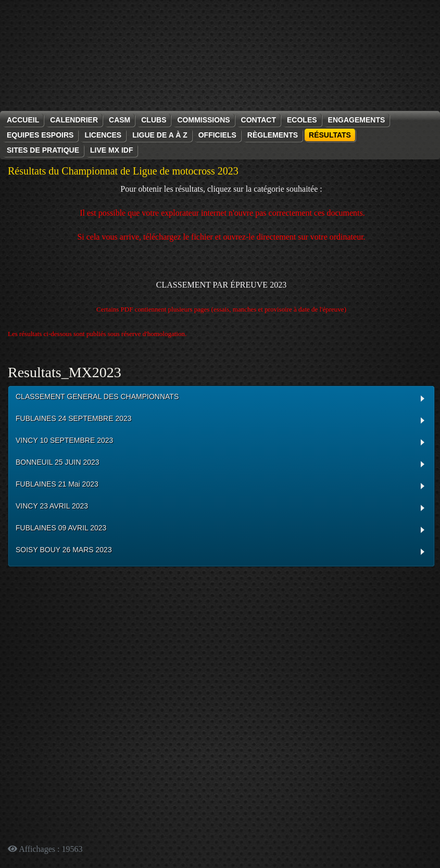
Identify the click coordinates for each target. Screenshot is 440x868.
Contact (259, 120)
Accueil (23, 120)
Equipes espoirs (40, 135)
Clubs (154, 120)
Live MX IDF (111, 150)
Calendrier (74, 120)
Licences (103, 135)
